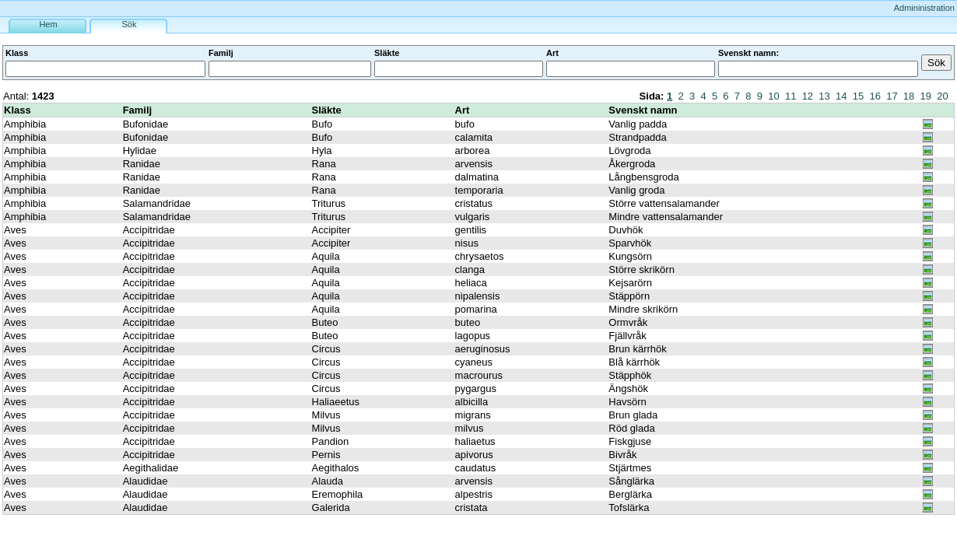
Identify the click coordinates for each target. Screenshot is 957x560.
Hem (48, 24)
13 (824, 96)
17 (892, 96)
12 (808, 96)
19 (926, 96)
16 (875, 96)
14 (841, 96)
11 (790, 96)
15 (858, 96)
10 (773, 96)
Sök (130, 24)
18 (909, 96)
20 (942, 96)
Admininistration (924, 8)
